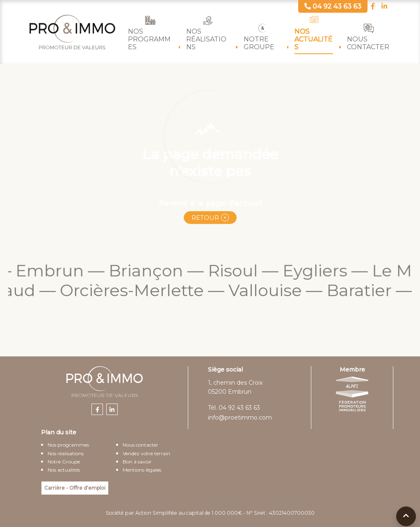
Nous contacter (368, 43)
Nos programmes (149, 39)
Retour (205, 218)
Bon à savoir (137, 462)
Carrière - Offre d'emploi (75, 488)
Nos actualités (314, 39)
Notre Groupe (259, 43)
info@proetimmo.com (240, 417)
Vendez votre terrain (146, 453)
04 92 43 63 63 (239, 408)
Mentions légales (142, 470)
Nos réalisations (206, 39)
